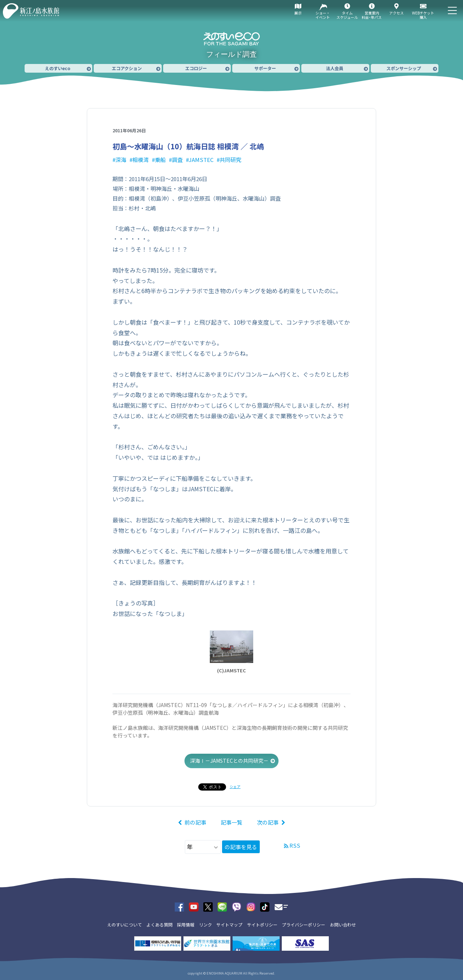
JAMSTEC (201, 160)
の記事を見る (241, 847)
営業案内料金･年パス (372, 15)
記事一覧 (231, 822)
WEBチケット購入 (423, 15)
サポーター (265, 68)
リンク (205, 925)
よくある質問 (160, 925)
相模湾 (141, 160)
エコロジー (196, 68)
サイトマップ (229, 925)
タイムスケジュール (347, 15)
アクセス (396, 13)
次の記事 (268, 822)
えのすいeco (58, 68)
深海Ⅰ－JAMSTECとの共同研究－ (229, 761)
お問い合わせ (343, 925)
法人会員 (335, 68)
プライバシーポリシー (303, 925)
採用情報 (186, 925)
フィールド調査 (231, 54)
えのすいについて (124, 925)
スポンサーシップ (404, 68)
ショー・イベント (323, 15)
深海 (121, 160)
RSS (295, 845)
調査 (177, 160)
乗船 (160, 160)
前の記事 (195, 822)
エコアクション (127, 68)
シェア (235, 786)
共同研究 (230, 160)
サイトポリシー (262, 925)
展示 (298, 13)
